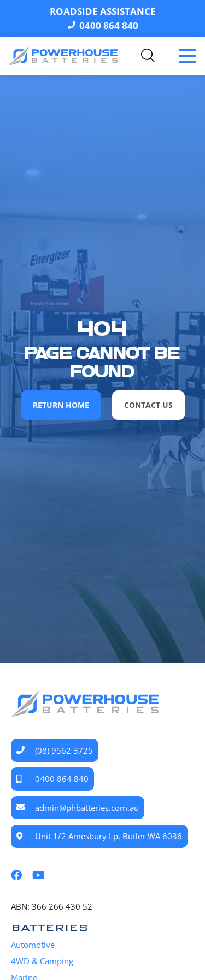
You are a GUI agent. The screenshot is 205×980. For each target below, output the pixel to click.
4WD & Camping (42, 961)
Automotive (33, 945)
